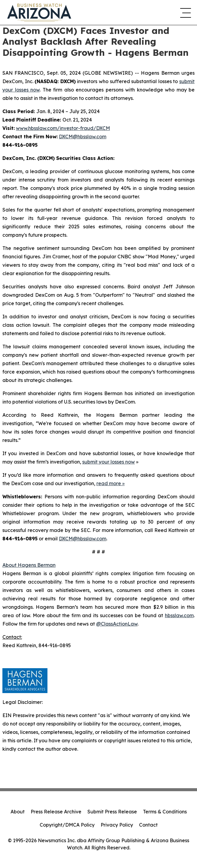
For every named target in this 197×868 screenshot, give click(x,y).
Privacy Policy (117, 825)
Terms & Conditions (165, 812)
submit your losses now (109, 462)
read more (109, 483)
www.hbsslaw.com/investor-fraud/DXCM (63, 128)
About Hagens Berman (29, 565)
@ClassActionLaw (117, 624)
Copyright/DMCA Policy (67, 825)
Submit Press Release (112, 812)
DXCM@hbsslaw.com (83, 137)
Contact (148, 825)
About (18, 812)
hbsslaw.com (179, 615)
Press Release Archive (56, 812)
